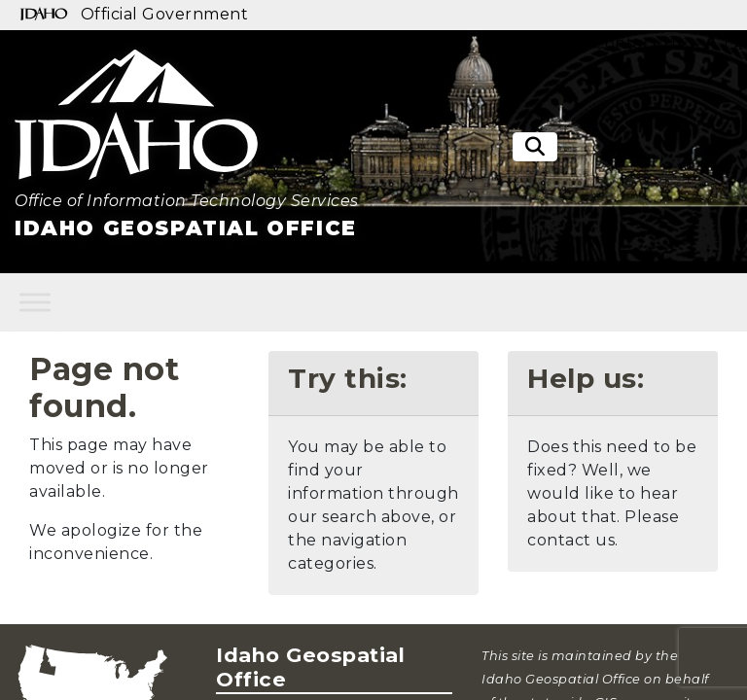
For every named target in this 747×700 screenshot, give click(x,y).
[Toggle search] (535, 147)
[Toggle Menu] (35, 302)
